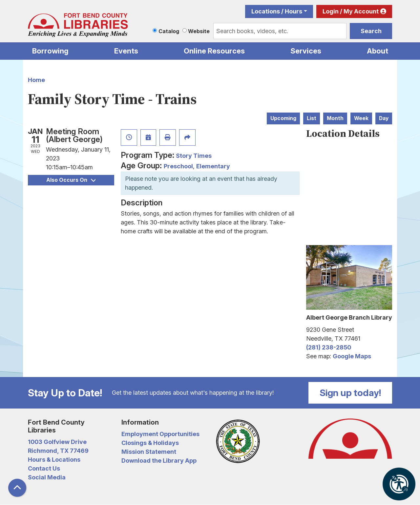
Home (36, 80)
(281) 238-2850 (329, 347)
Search (371, 31)
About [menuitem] (378, 51)
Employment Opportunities (160, 434)
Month (335, 118)
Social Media (47, 477)
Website (199, 31)
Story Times (194, 156)
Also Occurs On (71, 180)
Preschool (178, 166)
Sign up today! (350, 393)
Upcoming (283, 118)
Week (361, 118)
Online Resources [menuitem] (214, 51)
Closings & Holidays (150, 443)
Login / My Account (351, 11)
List (312, 118)
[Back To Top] (17, 488)
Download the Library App (159, 461)
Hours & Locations (54, 460)
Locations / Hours (277, 11)
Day (384, 118)
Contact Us (44, 468)
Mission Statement (149, 452)
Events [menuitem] (126, 51)
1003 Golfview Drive (57, 442)
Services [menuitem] (306, 51)
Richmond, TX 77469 (58, 451)
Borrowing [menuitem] (50, 51)
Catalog (169, 31)
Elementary (213, 166)
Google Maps (352, 356)
